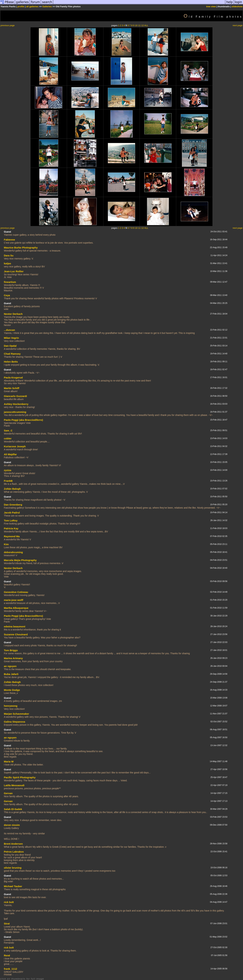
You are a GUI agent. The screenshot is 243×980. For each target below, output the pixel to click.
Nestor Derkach (13, 314)
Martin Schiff (12, 388)
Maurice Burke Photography (21, 248)
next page (238, 25)
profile (21, 6)
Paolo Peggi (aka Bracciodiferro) (23, 420)
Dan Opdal (10, 346)
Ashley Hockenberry (16, 404)
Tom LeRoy (11, 520)
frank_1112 (10, 969)
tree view (211, 6)
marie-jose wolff (13, 600)
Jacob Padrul (12, 513)
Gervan (8, 793)
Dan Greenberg (13, 505)
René (7, 955)
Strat (7, 924)
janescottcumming (15, 412)
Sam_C (8, 431)
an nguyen (10, 666)
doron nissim (12, 825)
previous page (8, 25)
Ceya (7, 295)
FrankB (8, 481)
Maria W (9, 762)
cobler (8, 438)
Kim (6, 544)
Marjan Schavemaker (16, 714)
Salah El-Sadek (13, 809)
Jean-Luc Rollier (14, 271)
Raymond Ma (12, 536)
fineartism (10, 282)
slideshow (237, 6)
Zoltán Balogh (12, 489)
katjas (8, 263)
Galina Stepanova (15, 722)
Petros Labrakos (14, 852)
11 (139, 25)
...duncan (9, 330)
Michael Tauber (13, 886)
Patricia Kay (11, 528)
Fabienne (9, 240)
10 (136, 25)
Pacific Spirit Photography (20, 777)
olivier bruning (13, 868)
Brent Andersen (13, 844)
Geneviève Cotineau (16, 592)
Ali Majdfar (10, 454)
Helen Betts (11, 362)
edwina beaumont (15, 626)
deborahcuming (13, 552)
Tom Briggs (11, 650)
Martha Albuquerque (16, 608)
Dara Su (9, 255)
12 (143, 25)
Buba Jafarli (11, 674)
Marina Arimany (13, 658)
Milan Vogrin (11, 338)
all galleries (32, 6)
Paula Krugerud (13, 378)
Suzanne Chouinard (16, 634)
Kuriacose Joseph (15, 446)
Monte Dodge (12, 690)
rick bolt (9, 902)
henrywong (11, 706)
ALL (146, 25)
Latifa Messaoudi (14, 785)
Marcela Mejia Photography (20, 560)
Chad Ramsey (12, 354)
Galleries (47, 6)
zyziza (8, 470)
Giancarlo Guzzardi (15, 396)
